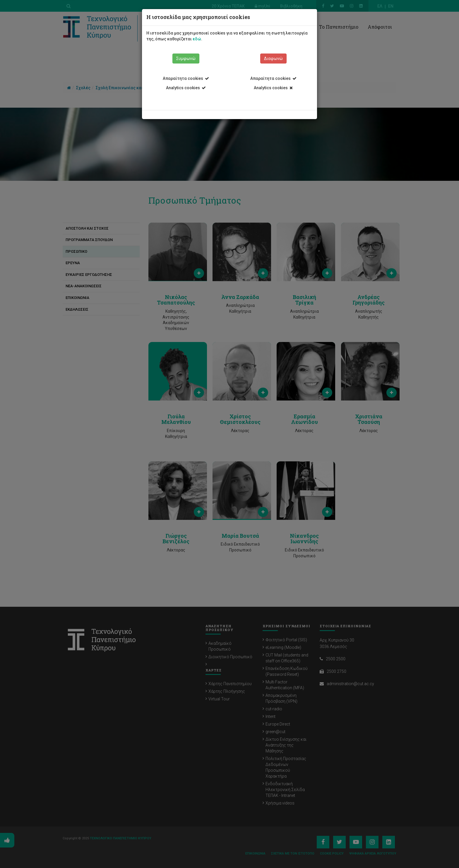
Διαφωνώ (273, 59)
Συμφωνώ (186, 59)
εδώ (197, 39)
